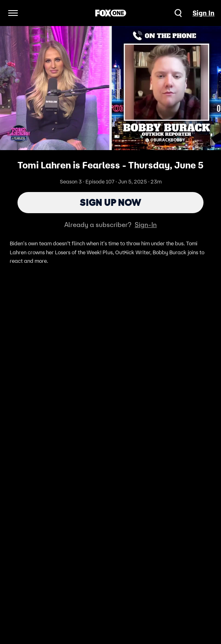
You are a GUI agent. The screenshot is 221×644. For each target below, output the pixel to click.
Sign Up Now (110, 202)
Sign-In (146, 225)
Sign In (203, 13)
